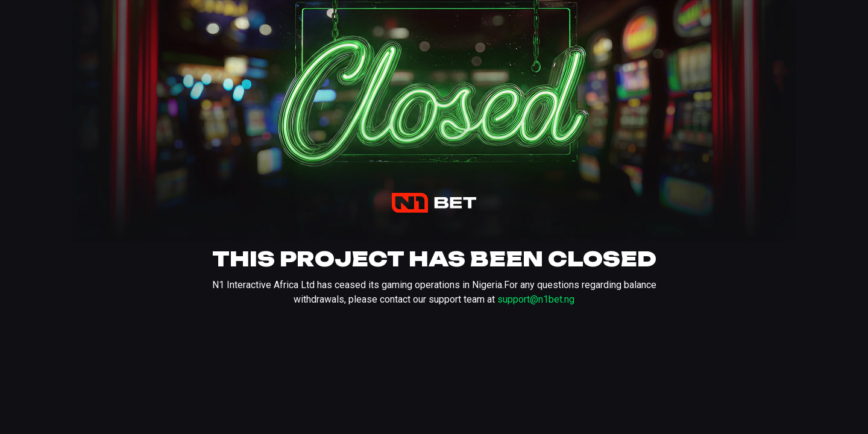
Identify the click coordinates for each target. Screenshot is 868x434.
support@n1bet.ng (536, 299)
